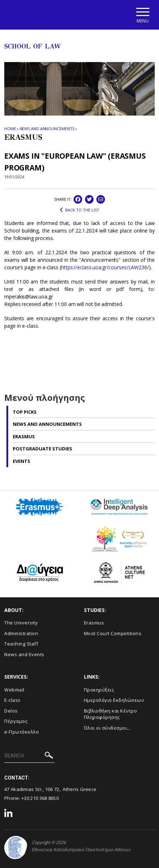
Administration (21, 633)
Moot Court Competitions (113, 633)
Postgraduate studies (43, 449)
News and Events (24, 654)
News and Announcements (47, 129)
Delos (11, 711)
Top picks (25, 412)
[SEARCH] (29, 756)
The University (21, 623)
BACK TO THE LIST (79, 210)
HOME (10, 129)
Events (22, 461)
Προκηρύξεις (99, 690)
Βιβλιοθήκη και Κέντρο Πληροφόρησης (111, 714)
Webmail (14, 690)
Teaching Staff (21, 644)
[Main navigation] (142, 15)
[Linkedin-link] (9, 814)
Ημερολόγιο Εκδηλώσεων (114, 700)
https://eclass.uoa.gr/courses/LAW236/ (105, 267)
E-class (12, 700)
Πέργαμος (16, 721)
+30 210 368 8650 (40, 798)
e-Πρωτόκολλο (22, 732)
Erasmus (24, 436)
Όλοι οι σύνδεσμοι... (107, 728)
